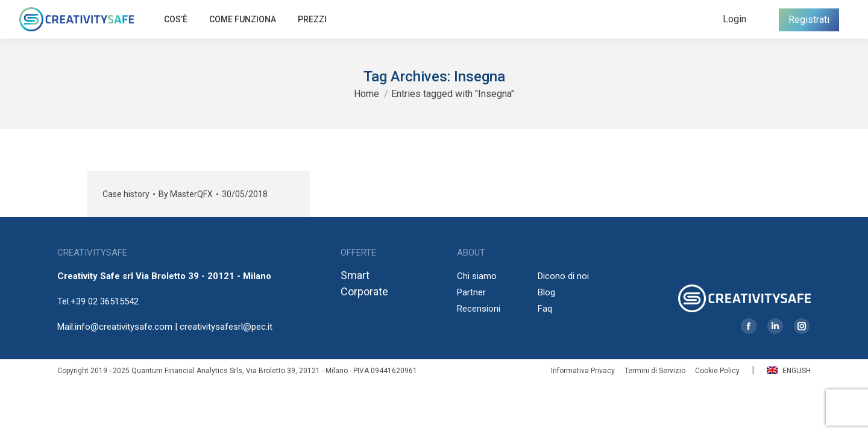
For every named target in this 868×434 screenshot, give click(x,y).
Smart (355, 275)
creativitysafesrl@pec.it (226, 327)
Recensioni (479, 309)
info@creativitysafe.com (124, 327)
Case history (126, 194)
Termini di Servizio (655, 371)
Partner (471, 292)
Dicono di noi (563, 276)
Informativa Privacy (583, 371)
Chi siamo (477, 276)
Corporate (364, 291)
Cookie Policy (717, 371)
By (186, 194)
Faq (545, 309)
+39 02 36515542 (105, 301)
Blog (546, 292)
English (789, 371)
